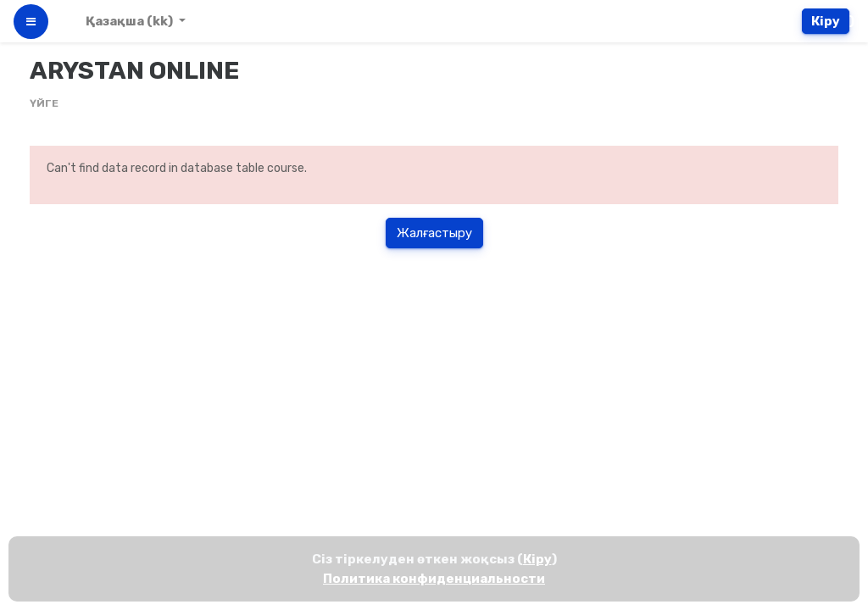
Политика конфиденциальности (434, 579)
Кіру (826, 21)
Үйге (44, 103)
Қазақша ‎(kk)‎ (131, 21)
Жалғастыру (434, 233)
